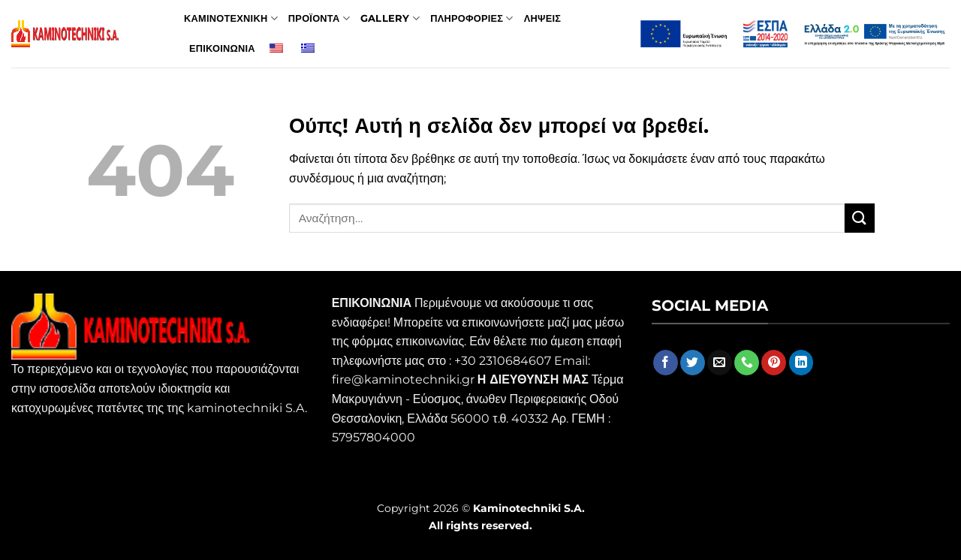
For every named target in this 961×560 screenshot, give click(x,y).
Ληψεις (542, 18)
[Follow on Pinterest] (774, 363)
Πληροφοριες (472, 18)
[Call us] (747, 363)
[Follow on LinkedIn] (801, 363)
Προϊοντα (319, 18)
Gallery (390, 18)
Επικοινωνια (222, 48)
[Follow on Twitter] (693, 363)
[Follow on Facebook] (666, 363)
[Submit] (860, 218)
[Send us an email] (720, 363)
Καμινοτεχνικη (231, 18)
